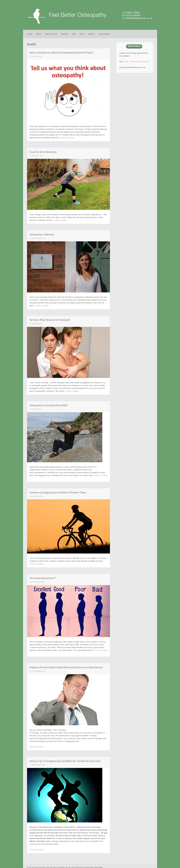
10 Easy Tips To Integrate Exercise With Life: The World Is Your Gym (65, 761)
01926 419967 (129, 62)
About (39, 34)
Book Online (104, 34)
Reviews (65, 34)
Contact (91, 34)
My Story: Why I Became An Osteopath (50, 320)
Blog (82, 34)
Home (30, 34)
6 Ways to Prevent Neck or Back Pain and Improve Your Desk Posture (66, 667)
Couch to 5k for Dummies (43, 152)
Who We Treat (51, 34)
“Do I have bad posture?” (43, 578)
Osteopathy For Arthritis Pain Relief (48, 405)
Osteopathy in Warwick (42, 234)
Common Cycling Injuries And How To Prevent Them (58, 492)
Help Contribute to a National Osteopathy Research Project (61, 52)
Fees (74, 34)
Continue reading (68, 138)
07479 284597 (144, 62)
